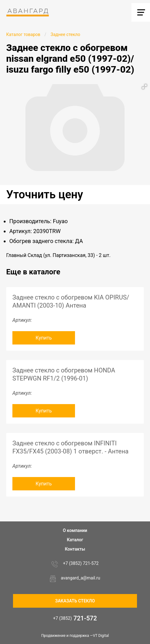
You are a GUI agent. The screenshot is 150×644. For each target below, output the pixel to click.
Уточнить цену (45, 195)
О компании (75, 530)
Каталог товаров (23, 34)
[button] (144, 87)
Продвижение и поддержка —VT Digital (75, 636)
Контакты (75, 549)
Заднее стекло (65, 34)
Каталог (75, 540)
